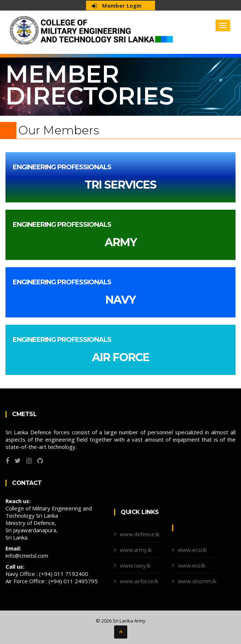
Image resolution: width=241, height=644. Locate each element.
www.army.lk (136, 550)
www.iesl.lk (192, 565)
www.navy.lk (135, 565)
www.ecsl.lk (192, 550)
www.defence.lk (140, 534)
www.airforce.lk (139, 581)
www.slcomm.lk (197, 581)
